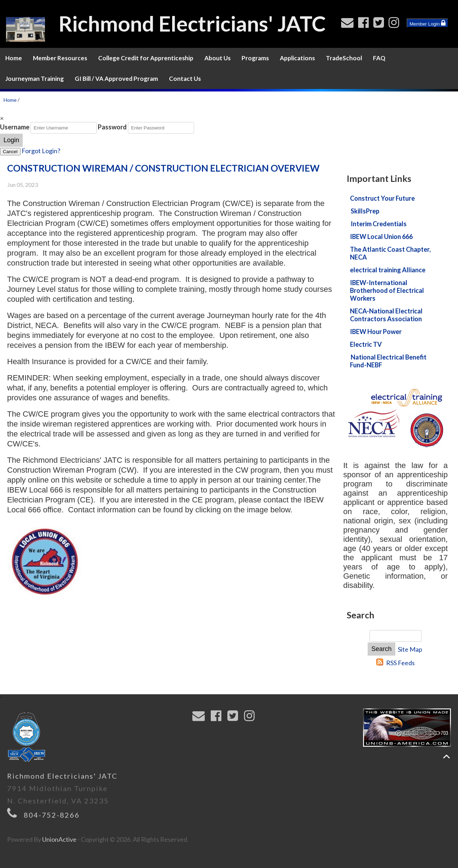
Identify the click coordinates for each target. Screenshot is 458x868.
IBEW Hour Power (376, 332)
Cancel (10, 152)
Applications (297, 58)
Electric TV (366, 344)
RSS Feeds (400, 663)
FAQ (379, 58)
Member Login (428, 23)
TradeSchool (344, 58)
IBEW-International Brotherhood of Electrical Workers (387, 290)
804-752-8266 (52, 815)
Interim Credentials (379, 224)
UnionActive (59, 839)
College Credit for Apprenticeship (146, 58)
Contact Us (185, 79)
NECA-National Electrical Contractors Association (386, 315)
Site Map (410, 649)
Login (11, 140)
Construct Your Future (382, 198)
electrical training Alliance (388, 270)
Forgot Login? (41, 151)
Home (14, 58)
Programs (255, 58)
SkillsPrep (365, 211)
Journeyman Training (35, 79)
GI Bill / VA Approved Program (116, 79)
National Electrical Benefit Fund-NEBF (388, 361)
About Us (217, 58)
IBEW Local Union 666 (381, 237)
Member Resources (60, 58)
